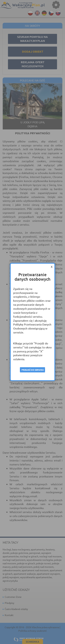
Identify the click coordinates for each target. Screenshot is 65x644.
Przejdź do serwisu (33, 370)
